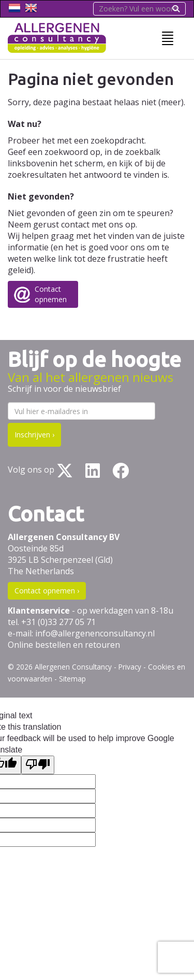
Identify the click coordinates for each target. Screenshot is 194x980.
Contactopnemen (51, 294)
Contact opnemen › (47, 591)
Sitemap (72, 679)
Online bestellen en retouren (64, 645)
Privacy (130, 667)
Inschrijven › (34, 435)
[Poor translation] (38, 765)
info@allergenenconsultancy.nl (95, 633)
